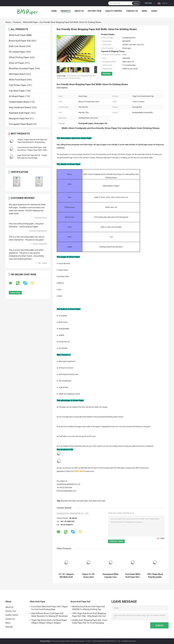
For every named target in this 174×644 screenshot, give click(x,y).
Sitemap (9, 627)
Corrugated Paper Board (20, 124)
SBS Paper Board (17, 74)
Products (66, 11)
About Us (79, 11)
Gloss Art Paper (16, 63)
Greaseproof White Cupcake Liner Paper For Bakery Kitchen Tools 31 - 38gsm (111, 576)
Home (54, 11)
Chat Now (148, 3)
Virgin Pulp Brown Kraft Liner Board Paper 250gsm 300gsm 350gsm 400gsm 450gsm (49, 622)
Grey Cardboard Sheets (20, 107)
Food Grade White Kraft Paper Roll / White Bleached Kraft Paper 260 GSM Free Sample (133, 576)
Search (136, 3)
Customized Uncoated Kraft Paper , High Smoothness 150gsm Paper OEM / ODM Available (32, 150)
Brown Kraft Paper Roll (20, 41)
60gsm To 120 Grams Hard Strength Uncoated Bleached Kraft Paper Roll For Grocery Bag (88, 576)
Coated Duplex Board (19, 102)
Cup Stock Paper (17, 91)
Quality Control (114, 11)
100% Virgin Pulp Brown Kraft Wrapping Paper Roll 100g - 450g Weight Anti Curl (89, 615)
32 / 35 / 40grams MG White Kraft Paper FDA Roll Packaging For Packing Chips (66, 576)
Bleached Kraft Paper (68, 501)
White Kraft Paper (30, 22)
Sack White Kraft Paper (97, 501)
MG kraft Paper (82, 501)
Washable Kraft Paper (19, 113)
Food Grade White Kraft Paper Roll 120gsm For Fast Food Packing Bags (50, 608)
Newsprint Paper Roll (19, 119)
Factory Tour (95, 11)
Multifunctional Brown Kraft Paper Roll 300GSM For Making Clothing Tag (88, 608)
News (145, 11)
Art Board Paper (17, 96)
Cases (154, 11)
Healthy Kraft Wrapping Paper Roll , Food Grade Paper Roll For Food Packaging (89, 621)
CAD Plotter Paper (18, 85)
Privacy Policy (45, 641)
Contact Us (132, 11)
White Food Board (17, 80)
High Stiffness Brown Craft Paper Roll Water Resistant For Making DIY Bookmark (49, 615)
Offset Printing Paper (19, 57)
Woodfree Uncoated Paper (22, 69)
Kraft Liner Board (17, 46)
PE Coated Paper (17, 52)
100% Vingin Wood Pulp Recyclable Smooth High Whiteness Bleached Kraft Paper (155, 576)
